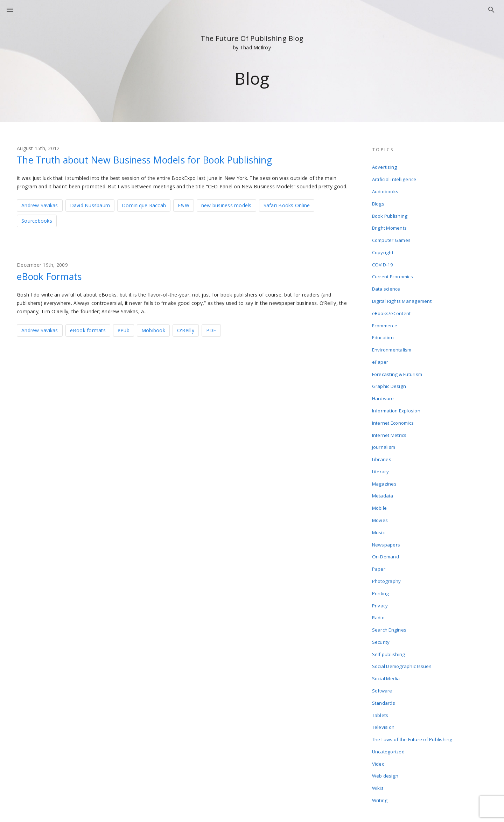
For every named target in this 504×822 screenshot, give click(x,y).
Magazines (384, 458)
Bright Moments (390, 223)
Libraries (382, 436)
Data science (387, 279)
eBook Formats (52, 276)
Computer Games (392, 234)
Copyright (383, 245)
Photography (387, 548)
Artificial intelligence (394, 178)
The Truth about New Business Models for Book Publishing (155, 160)
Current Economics (393, 267)
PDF (211, 330)
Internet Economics (393, 402)
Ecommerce (385, 312)
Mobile (380, 480)
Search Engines (390, 592)
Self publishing (389, 615)
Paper (379, 536)
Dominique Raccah (144, 205)
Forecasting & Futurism (397, 357)
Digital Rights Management (402, 290)
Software (383, 648)
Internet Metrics (390, 413)
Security (381, 604)
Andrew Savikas (40, 205)
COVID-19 (383, 256)
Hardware (383, 379)
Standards (384, 660)
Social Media (386, 637)
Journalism (384, 424)
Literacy (381, 447)
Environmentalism (392, 335)
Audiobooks (386, 189)
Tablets (381, 671)
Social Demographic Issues (402, 626)
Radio (379, 581)
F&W (184, 205)
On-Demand (386, 525)
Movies (380, 492)
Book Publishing (390, 211)
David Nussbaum (90, 205)
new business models (226, 205)
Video (379, 716)
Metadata (383, 469)
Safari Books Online (287, 205)
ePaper (381, 346)
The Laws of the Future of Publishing (412, 693)
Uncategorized (388, 704)
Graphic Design (389, 368)
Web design (386, 727)
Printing (381, 559)
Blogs (378, 200)
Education (383, 323)
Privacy (380, 570)
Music (379, 503)
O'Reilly (186, 330)
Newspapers (387, 514)
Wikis (378, 738)
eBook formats (88, 330)
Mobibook (153, 330)
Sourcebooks (37, 220)
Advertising (385, 167)
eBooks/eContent (392, 301)
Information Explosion (397, 391)
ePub (124, 330)
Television (384, 682)
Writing (380, 749)
